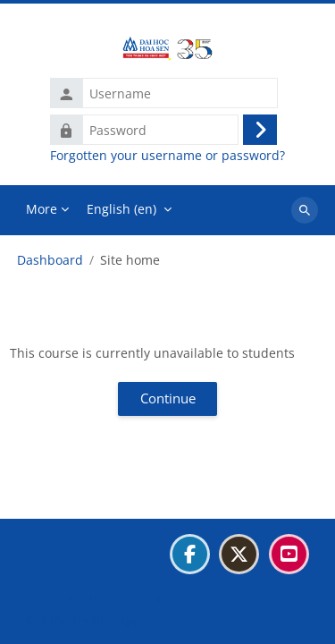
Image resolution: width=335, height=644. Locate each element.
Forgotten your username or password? (167, 156)
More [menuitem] (42, 209)
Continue (168, 398)
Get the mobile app (84, 620)
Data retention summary (99, 598)
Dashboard (50, 260)
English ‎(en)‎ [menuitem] (121, 209)
